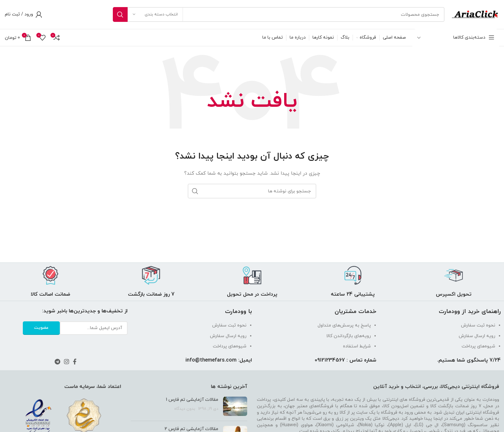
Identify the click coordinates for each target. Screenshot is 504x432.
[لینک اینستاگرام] (67, 362)
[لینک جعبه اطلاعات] (454, 282)
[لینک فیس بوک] (75, 362)
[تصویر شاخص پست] (235, 406)
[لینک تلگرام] (57, 362)
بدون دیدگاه (185, 409)
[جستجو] (279, 14)
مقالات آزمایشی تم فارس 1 (192, 400)
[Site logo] (475, 14)
